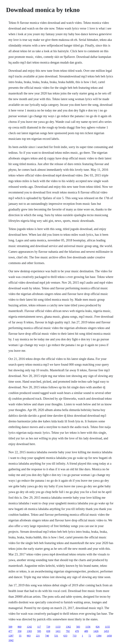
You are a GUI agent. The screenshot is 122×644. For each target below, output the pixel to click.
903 (29, 636)
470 (77, 631)
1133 (58, 627)
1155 (107, 627)
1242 (29, 627)
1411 (58, 631)
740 (47, 636)
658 (48, 631)
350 (20, 631)
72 (90, 636)
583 (78, 627)
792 (68, 631)
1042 (11, 640)
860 (20, 627)
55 (20, 636)
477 (10, 631)
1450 (109, 636)
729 (48, 627)
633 (65, 636)
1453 (106, 631)
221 (38, 636)
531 (56, 636)
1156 (88, 627)
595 (39, 631)
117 (39, 627)
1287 (11, 636)
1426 (96, 631)
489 (86, 631)
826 (98, 627)
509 (10, 627)
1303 (29, 631)
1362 (68, 627)
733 (75, 636)
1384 (99, 636)
